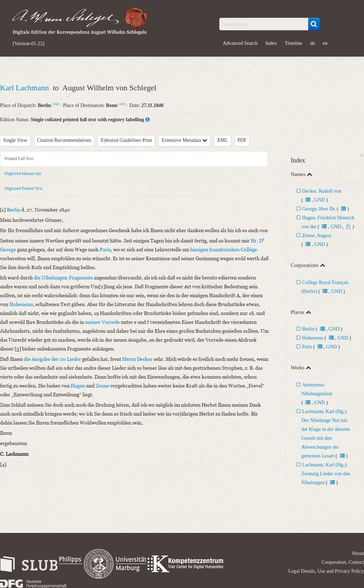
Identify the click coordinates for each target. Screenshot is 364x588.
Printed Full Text (19, 159)
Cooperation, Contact (343, 562)
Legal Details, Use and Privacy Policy (326, 571)
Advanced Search (240, 43)
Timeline (294, 43)
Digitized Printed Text (23, 188)
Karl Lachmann (25, 88)
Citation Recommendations (64, 140)
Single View (15, 140)
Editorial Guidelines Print (127, 140)
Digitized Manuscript (23, 173)
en (325, 43)
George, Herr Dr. (319, 209)
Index (271, 43)
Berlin (308, 329)
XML (222, 140)
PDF (242, 140)
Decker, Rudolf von (322, 191)
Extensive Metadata (184, 140)
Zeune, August (317, 236)
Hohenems (313, 338)
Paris (307, 347)
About (358, 553)
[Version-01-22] (29, 44)
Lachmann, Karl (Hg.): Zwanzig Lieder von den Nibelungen (326, 474)
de (313, 43)
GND (56, 104)
